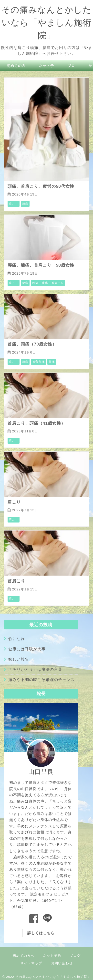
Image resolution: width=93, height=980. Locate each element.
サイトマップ (31, 963)
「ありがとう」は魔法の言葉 (35, 669)
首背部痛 (39, 362)
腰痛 (25, 283)
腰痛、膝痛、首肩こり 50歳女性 (41, 265)
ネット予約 (52, 956)
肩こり (14, 204)
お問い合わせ (62, 963)
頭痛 (25, 204)
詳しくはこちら (41, 933)
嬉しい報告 (19, 659)
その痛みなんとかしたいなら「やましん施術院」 (46, 22)
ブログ (75, 956)
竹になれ (17, 639)
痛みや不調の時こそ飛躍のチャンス (41, 680)
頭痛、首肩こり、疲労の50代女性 (41, 186)
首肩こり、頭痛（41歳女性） (36, 423)
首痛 (52, 362)
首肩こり (16, 581)
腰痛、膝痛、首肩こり (48, 283)
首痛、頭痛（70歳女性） (32, 344)
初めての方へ (23, 956)
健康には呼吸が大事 (27, 649)
